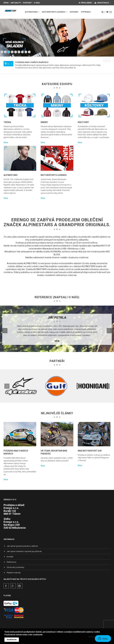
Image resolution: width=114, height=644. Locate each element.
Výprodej (86, 12)
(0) (109, 12)
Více (6, 142)
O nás (37, 3)
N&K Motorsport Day (90, 451)
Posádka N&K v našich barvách (16, 452)
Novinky (74, 12)
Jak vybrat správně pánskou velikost (21, 546)
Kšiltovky (83, 122)
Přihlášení (85, 3)
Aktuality (16, 3)
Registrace (102, 3)
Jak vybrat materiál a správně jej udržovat (23, 551)
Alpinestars (32, 12)
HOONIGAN (56, 252)
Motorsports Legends (55, 12)
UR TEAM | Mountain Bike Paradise (54, 452)
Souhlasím (12, 639)
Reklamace (10, 562)
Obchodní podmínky (14, 567)
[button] (105, 60)
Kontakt (27, 3)
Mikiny (44, 122)
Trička (7, 122)
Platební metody (12, 573)
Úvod (6, 3)
